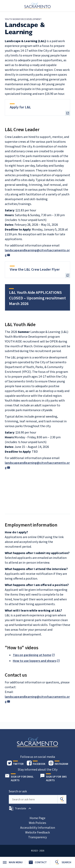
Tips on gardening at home (32, 655)
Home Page (37, 818)
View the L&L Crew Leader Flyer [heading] (35, 270)
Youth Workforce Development (23, 19)
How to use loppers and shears (34, 661)
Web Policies (37, 823)
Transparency (37, 837)
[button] (20, 809)
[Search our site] (33, 799)
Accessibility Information (38, 828)
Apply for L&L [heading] (20, 107)
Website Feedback (37, 832)
